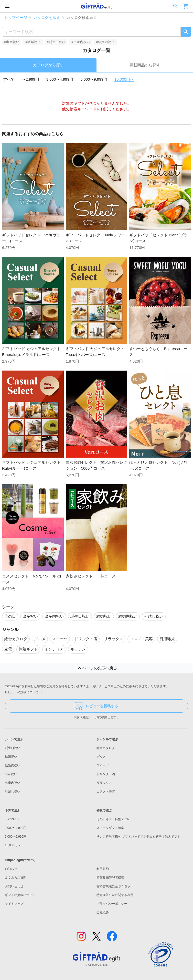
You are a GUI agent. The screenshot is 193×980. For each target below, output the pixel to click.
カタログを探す (47, 18)
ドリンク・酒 (106, 774)
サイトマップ (14, 904)
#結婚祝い (33, 42)
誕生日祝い (13, 748)
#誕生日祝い (56, 42)
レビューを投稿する (96, 706)
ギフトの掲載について (20, 895)
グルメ (101, 757)
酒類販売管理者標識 (110, 878)
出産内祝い (13, 783)
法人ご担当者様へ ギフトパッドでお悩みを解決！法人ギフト (138, 837)
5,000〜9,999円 (94, 79)
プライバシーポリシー (112, 904)
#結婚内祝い (105, 42)
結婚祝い (11, 757)
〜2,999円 (30, 79)
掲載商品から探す (145, 65)
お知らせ (11, 869)
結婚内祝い (13, 765)
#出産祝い (12, 42)
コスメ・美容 (106, 792)
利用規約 (103, 869)
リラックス (104, 783)
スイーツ (103, 765)
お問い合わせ (14, 886)
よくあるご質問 (16, 878)
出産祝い (11, 774)
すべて (9, 79)
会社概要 (103, 912)
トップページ (16, 18)
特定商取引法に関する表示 (115, 895)
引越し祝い (13, 792)
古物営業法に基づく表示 (113, 886)
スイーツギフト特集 (110, 828)
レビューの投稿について (25, 692)
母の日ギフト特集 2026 (113, 819)
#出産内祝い (81, 42)
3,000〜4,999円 (60, 79)
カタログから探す (48, 65)
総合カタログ (106, 748)
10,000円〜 (124, 79)
